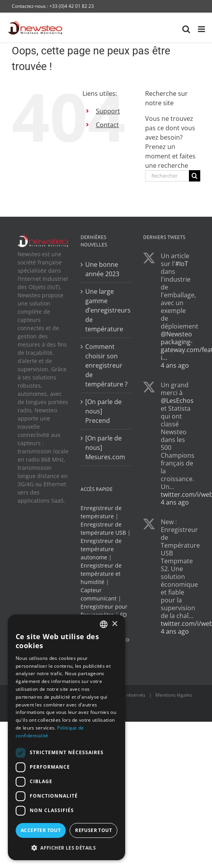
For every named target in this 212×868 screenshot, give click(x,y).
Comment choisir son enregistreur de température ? (106, 365)
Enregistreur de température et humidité (101, 574)
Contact (107, 125)
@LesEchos (177, 401)
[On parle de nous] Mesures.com (105, 447)
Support (108, 111)
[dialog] (66, 737)
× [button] (114, 624)
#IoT (182, 264)
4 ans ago (175, 365)
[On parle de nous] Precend (103, 411)
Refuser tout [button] (93, 830)
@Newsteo (176, 334)
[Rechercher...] (167, 176)
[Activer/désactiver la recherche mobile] (186, 29)
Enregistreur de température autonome (101, 549)
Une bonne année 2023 (102, 269)
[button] (66, 848)
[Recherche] (195, 176)
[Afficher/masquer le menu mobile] (202, 29)
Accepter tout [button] (41, 830)
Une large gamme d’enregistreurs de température (107, 310)
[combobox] (104, 624)
